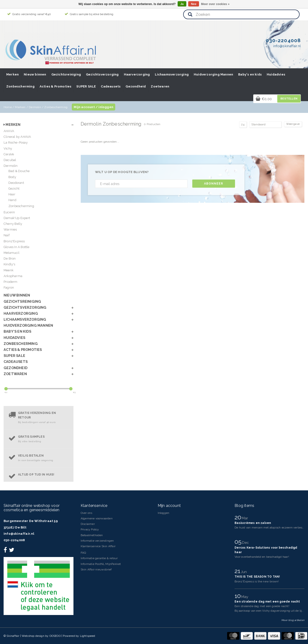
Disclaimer (88, 524)
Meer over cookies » (215, 4)
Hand (12, 200)
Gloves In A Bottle (17, 247)
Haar (12, 194)
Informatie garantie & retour (99, 558)
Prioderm (11, 282)
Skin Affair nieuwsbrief (96, 569)
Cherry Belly (13, 224)
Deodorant (16, 183)
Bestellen (289, 99)
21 (238, 571)
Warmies (10, 229)
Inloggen (164, 513)
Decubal (10, 160)
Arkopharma (13, 276)
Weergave (293, 124)
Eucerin (9, 212)
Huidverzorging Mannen (213, 74)
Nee (194, 4)
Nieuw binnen (35, 74)
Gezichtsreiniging (66, 74)
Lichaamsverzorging (172, 74)
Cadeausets (111, 86)
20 (239, 517)
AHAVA (9, 131)
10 (239, 596)
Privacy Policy (90, 529)
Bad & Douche (19, 171)
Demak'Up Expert (17, 218)
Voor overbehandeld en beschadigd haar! (262, 557)
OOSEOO (55, 636)
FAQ (83, 553)
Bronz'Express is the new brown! (257, 581)
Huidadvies (276, 74)
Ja (182, 4)
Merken (12, 74)
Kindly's (9, 264)
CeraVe (9, 154)
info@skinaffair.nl (19, 534)
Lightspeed (88, 636)
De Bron (10, 258)
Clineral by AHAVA (17, 137)
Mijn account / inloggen (94, 107)
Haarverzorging (137, 74)
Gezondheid (136, 86)
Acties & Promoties (56, 86)
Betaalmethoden (92, 535)
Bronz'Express (14, 241)
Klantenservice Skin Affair (98, 546)
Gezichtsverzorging (102, 74)
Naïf (7, 235)
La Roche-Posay (16, 142)
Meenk (9, 270)
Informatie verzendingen (97, 541)
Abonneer (214, 184)
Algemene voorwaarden (97, 518)
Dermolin (35, 107)
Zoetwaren (160, 86)
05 (239, 542)
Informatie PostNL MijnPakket (101, 564)
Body (12, 177)
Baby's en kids (250, 74)
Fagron (9, 287)
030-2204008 (14, 540)
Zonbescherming (20, 86)
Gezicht (14, 189)
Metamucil (12, 253)
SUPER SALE (86, 86)
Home (8, 107)
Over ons (87, 513)
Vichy (8, 148)
